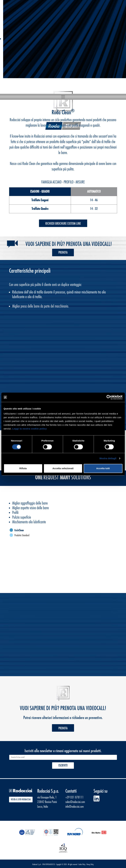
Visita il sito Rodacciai (21, 800)
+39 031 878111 (75, 797)
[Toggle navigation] (63, 97)
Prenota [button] (63, 728)
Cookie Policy (82, 864)
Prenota (63, 253)
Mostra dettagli (108, 458)
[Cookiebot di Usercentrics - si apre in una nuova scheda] (109, 397)
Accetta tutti (103, 468)
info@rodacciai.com (75, 807)
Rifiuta (23, 468)
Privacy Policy (90, 864)
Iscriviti (63, 766)
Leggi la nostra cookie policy (29, 429)
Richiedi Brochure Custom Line (63, 224)
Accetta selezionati (63, 468)
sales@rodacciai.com (75, 802)
